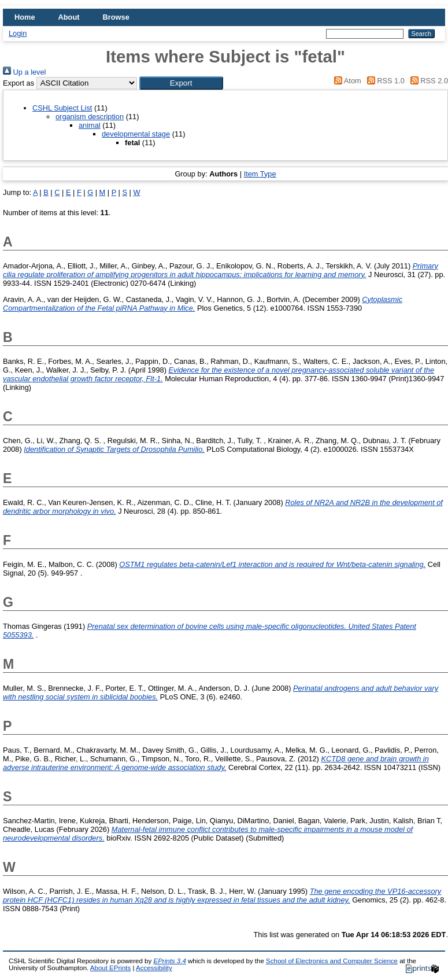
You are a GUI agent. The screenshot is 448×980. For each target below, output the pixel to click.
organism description (90, 117)
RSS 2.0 (427, 81)
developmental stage (136, 134)
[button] (181, 83)
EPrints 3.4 (169, 961)
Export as (18, 83)
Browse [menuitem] (116, 17)
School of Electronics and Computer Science (332, 961)
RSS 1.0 (384, 81)
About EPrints (110, 968)
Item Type (260, 174)
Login (18, 33)
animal (90, 125)
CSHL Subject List (62, 108)
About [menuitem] (69, 17)
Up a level (24, 72)
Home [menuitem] (25, 17)
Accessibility (154, 968)
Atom (346, 81)
